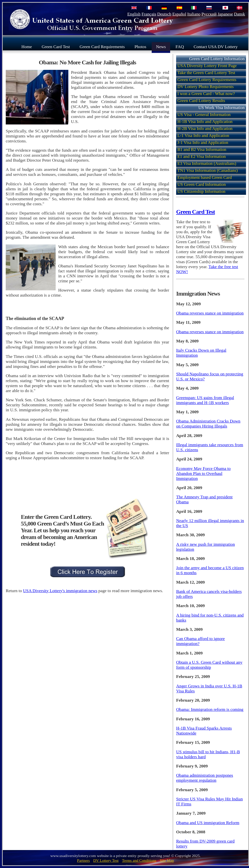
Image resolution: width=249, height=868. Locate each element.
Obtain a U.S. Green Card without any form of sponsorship (209, 665)
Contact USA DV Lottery (216, 47)
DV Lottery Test (106, 860)
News (161, 47)
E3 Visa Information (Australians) (207, 163)
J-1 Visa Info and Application (203, 143)
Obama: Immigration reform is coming (210, 709)
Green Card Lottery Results (201, 101)
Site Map (167, 860)
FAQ (180, 47)
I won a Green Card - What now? (206, 94)
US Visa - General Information (204, 115)
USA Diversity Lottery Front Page (207, 66)
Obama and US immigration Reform (208, 823)
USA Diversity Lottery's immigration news (60, 591)
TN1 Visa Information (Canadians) (208, 170)
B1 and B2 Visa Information (202, 150)
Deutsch (164, 14)
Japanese (225, 14)
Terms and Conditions (139, 860)
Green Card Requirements (102, 47)
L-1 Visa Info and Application (203, 136)
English (134, 14)
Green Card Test (56, 47)
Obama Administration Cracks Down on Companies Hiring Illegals (208, 424)
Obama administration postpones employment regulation (205, 778)
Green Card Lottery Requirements (207, 80)
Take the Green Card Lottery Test (206, 73)
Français (149, 14)
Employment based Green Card (205, 177)
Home (27, 47)
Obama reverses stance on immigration (210, 313)
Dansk (240, 14)
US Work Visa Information (222, 108)
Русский (209, 14)
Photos (140, 47)
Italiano (194, 14)
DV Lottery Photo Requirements (205, 87)
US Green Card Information (202, 184)
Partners (83, 860)
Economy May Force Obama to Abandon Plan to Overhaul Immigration (203, 474)
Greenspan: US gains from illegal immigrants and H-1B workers (205, 400)
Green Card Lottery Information (217, 59)
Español (179, 14)
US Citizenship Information (201, 191)
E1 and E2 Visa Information (202, 157)
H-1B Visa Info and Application (205, 122)
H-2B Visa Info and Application (205, 129)
